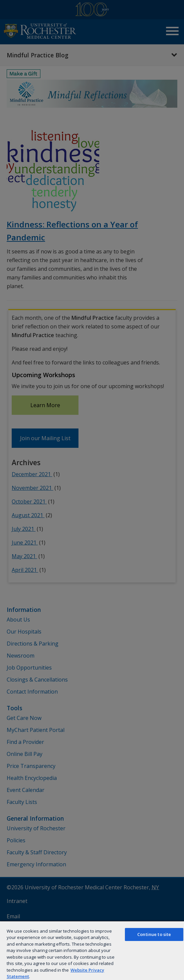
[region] (92, 950)
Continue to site (154, 934)
